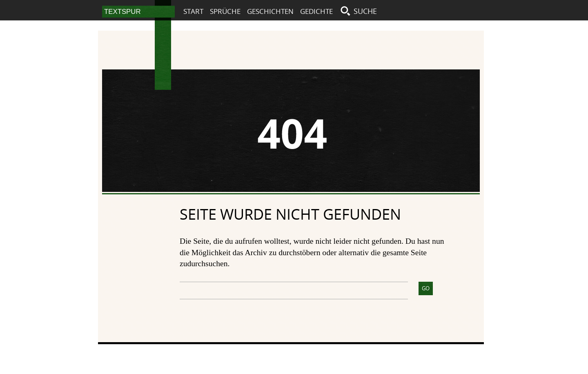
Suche (365, 11)
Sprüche (225, 11)
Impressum (393, 354)
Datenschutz (439, 354)
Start (193, 11)
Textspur (163, 59)
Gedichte (316, 11)
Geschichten (270, 11)
